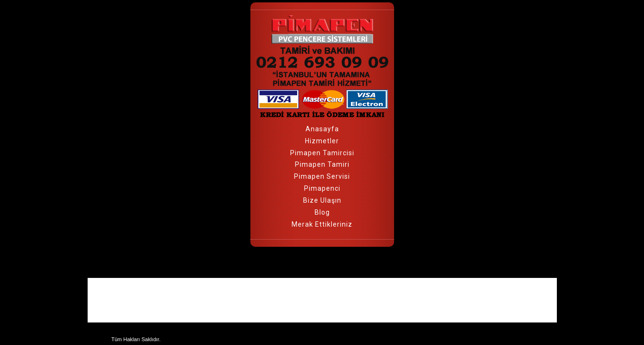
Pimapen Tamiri (322, 164)
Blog (322, 212)
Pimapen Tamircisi (322, 153)
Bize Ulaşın (322, 200)
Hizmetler (322, 141)
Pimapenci (322, 188)
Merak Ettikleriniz (322, 224)
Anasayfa (322, 129)
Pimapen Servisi (322, 176)
